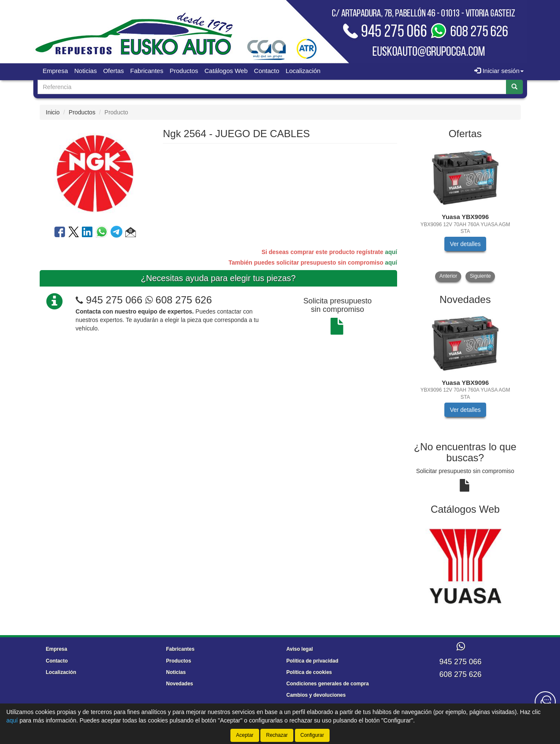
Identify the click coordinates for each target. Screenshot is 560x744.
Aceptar (245, 735)
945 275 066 (114, 300)
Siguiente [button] (480, 276)
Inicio (53, 112)
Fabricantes (147, 71)
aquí (391, 252)
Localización (303, 71)
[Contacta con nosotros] (545, 702)
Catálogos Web (226, 71)
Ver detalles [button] (465, 244)
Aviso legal (300, 649)
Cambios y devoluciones (316, 695)
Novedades (180, 684)
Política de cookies (309, 672)
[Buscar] (514, 87)
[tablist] (465, 213)
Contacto (267, 71)
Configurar (312, 735)
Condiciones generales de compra (328, 684)
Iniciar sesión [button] (499, 71)
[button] (131, 233)
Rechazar (277, 735)
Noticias (85, 71)
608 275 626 (179, 300)
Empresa (55, 71)
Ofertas (113, 71)
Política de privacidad (312, 661)
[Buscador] (272, 87)
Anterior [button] (448, 276)
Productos (184, 71)
